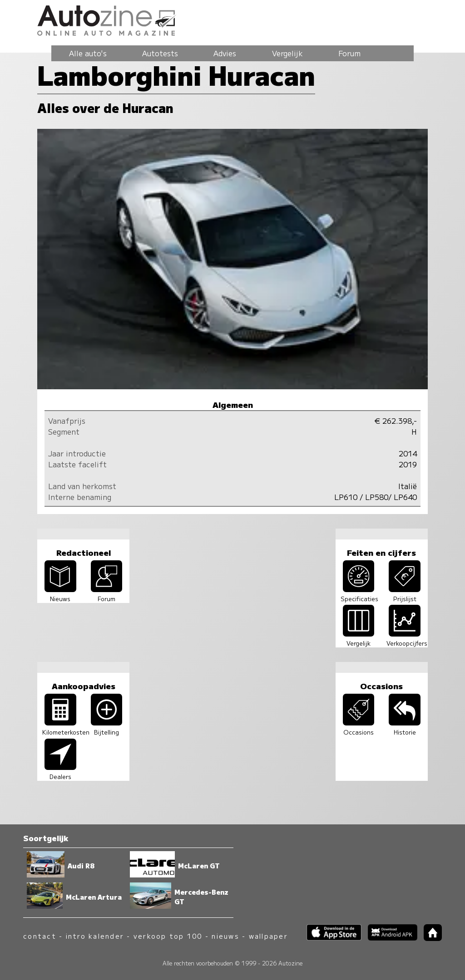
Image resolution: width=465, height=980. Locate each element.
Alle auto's (88, 53)
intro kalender (95, 936)
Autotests (160, 53)
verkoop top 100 (168, 936)
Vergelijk (287, 53)
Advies (225, 53)
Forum (349, 53)
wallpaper (268, 936)
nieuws (225, 936)
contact (40, 936)
